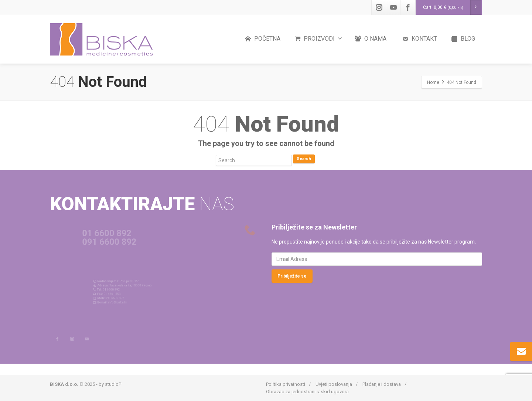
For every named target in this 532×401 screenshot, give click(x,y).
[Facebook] (408, 7)
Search (304, 159)
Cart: (452, 7)
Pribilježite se (292, 276)
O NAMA (371, 39)
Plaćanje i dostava (382, 384)
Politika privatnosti (286, 384)
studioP (113, 384)
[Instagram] (379, 7)
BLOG (463, 39)
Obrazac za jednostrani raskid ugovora (307, 392)
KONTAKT (419, 39)
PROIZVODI (318, 39)
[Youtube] (393, 7)
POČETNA (263, 39)
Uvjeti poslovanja (334, 384)
